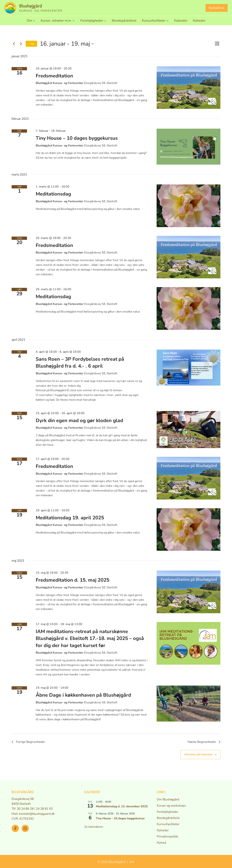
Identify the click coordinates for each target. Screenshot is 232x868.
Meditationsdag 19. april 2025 (70, 518)
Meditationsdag (53, 194)
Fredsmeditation (54, 76)
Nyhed (161, 843)
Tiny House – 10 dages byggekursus (77, 138)
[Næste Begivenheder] (21, 44)
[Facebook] (15, 828)
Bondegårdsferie (124, 21)
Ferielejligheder (167, 812)
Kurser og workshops (171, 806)
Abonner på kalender (198, 755)
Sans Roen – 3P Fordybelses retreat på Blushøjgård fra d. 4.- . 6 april (80, 363)
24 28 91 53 (44, 809)
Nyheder (199, 21)
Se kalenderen (94, 827)
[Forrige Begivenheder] (14, 44)
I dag (31, 44)
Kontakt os (217, 8)
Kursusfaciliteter (168, 824)
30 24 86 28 (25, 809)
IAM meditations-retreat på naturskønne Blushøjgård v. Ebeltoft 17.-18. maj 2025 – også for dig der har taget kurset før (90, 639)
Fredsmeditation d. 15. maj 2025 (72, 580)
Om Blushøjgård (168, 799)
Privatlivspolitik (167, 836)
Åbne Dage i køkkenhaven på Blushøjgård (83, 695)
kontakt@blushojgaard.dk (37, 814)
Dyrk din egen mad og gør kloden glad (79, 421)
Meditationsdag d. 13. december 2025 (122, 807)
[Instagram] (25, 828)
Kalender (181, 21)
